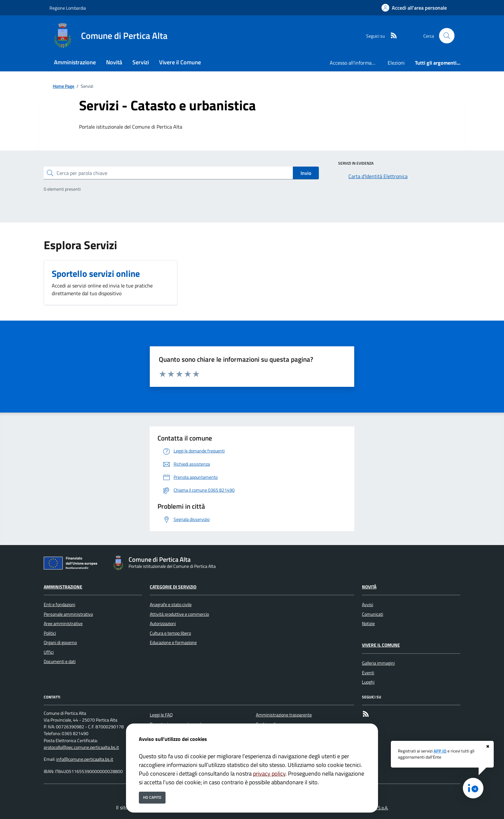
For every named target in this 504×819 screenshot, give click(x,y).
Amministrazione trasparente (284, 715)
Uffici (49, 652)
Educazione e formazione (173, 642)
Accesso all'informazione (356, 63)
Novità (369, 587)
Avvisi (368, 605)
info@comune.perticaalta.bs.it (85, 759)
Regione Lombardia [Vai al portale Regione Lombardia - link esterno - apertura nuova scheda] (68, 8)
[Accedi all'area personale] (414, 8)
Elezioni (396, 63)
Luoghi (368, 682)
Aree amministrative (63, 623)
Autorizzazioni (163, 623)
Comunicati (373, 614)
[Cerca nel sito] (447, 36)
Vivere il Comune (381, 645)
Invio (306, 173)
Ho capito (152, 797)
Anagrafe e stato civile (171, 605)
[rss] (391, 36)
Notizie (368, 623)
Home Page (63, 86)
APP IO (440, 751)
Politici (50, 633)
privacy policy (269, 773)
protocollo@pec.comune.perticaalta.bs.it (81, 747)
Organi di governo (60, 642)
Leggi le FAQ (161, 715)
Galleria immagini (378, 663)
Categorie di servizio (173, 587)
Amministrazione (63, 587)
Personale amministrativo (68, 614)
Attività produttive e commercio (179, 614)
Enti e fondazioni (59, 605)
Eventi (368, 673)
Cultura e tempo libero (170, 633)
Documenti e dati (60, 661)
